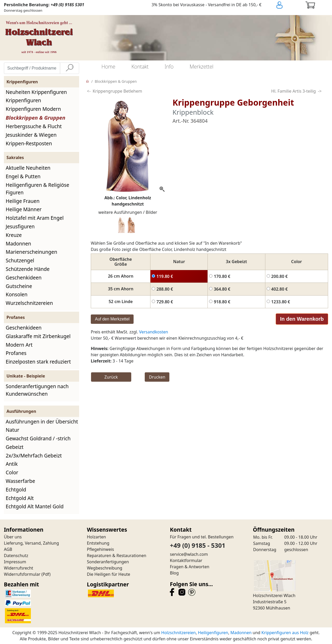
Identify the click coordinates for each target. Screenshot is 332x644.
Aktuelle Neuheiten (28, 168)
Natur (12, 430)
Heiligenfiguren (213, 633)
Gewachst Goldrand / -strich (38, 438)
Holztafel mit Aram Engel (35, 218)
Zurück (111, 377)
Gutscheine (19, 286)
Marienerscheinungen (32, 252)
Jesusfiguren (20, 226)
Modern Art (19, 345)
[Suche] (70, 68)
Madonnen (18, 244)
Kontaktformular (186, 560)
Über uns (13, 537)
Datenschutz (16, 556)
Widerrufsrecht (19, 568)
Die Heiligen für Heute (109, 574)
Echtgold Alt (20, 498)
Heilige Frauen (23, 201)
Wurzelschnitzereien (29, 303)
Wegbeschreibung (105, 568)
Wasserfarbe (20, 481)
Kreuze (14, 235)
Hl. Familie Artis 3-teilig (294, 91)
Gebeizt (15, 447)
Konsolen (17, 294)
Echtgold (16, 489)
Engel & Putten (23, 176)
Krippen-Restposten (29, 143)
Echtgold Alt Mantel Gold (35, 506)
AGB (8, 549)
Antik (12, 464)
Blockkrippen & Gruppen (36, 118)
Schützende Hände (28, 269)
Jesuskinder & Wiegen (31, 135)
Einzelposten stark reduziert (38, 362)
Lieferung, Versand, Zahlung (31, 543)
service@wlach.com (189, 554)
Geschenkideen (24, 278)
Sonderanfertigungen (108, 562)
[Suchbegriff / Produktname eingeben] (32, 68)
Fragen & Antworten (190, 567)
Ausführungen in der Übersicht (42, 422)
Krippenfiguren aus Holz (285, 633)
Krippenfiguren (23, 100)
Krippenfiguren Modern (33, 109)
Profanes (16, 353)
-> (320, 91)
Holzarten (96, 537)
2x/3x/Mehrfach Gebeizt (34, 455)
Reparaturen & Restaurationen (117, 556)
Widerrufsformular (22, 574)
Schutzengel (20, 260)
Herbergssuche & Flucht (34, 126)
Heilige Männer (24, 209)
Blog (174, 573)
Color (12, 472)
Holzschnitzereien (179, 633)
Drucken (157, 377)
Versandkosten (154, 332)
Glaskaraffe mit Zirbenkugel (38, 336)
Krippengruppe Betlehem (117, 91)
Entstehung (98, 543)
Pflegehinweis (101, 549)
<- (89, 91)
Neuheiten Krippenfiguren (36, 92)
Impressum (15, 562)
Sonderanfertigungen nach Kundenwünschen (37, 390)
